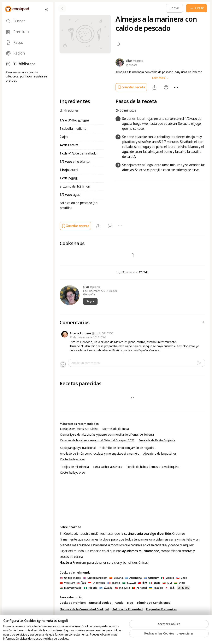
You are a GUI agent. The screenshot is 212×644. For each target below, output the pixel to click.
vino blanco (81, 162)
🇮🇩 (97, 583)
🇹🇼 (142, 583)
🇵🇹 (140, 588)
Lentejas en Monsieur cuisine (79, 429)
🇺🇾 (151, 578)
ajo (64, 137)
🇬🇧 (95, 578)
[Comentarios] (203, 323)
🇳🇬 (90, 588)
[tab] (27, 21)
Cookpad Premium (73, 603)
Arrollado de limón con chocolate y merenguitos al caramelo (100, 454)
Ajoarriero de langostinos (160, 454)
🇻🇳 (67, 583)
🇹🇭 (82, 583)
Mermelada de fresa (115, 429)
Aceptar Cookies (169, 624)
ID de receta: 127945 (133, 272)
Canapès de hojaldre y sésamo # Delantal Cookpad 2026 (97, 440)
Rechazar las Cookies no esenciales (169, 633)
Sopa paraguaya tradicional (78, 448)
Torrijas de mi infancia (74, 467)
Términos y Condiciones (153, 603)
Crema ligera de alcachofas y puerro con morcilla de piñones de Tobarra (107, 435)
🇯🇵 (170, 588)
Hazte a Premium (73, 563)
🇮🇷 (167, 583)
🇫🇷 (114, 583)
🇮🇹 (155, 583)
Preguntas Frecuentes (161, 609)
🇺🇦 (156, 588)
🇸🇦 (129, 583)
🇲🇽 (167, 578)
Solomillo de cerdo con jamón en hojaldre (127, 448)
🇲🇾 (122, 588)
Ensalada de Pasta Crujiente (157, 440)
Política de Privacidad (128, 609)
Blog (130, 603)
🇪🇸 (116, 578)
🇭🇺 (71, 588)
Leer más (161, 78)
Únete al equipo (100, 603)
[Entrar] (174, 8)
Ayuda (119, 603)
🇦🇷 (133, 578)
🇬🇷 (106, 588)
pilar (86, 287)
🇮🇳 (180, 583)
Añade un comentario (86, 363)
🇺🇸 (70, 578)
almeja (83, 120)
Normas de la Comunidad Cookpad (84, 609)
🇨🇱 (182, 578)
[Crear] (197, 8)
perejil (73, 178)
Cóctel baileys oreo (73, 459)
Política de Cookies (56, 639)
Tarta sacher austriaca (107, 467)
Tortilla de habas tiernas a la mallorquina (153, 467)
